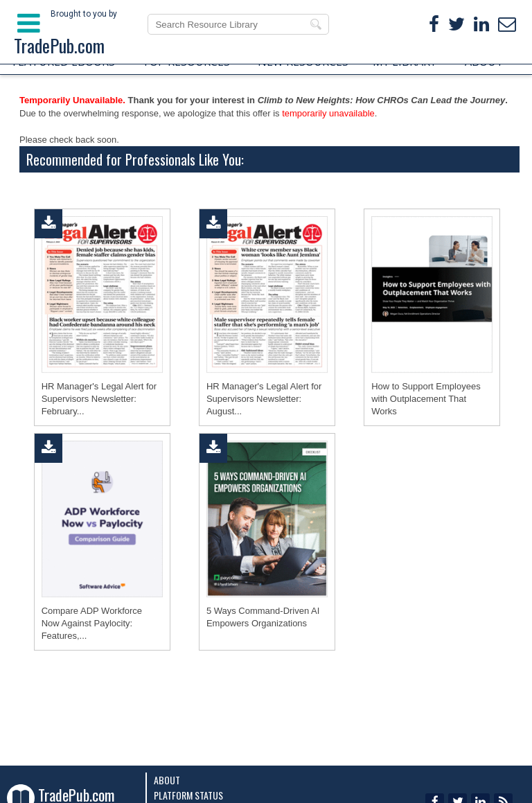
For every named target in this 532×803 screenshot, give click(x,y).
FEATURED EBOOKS (64, 62)
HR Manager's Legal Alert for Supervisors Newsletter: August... (264, 399)
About (167, 780)
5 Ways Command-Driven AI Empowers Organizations (263, 617)
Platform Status (188, 795)
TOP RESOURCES (186, 62)
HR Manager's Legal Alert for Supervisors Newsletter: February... (99, 399)
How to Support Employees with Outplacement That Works (426, 399)
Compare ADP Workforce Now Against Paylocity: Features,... (92, 623)
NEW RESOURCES (303, 62)
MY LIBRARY (405, 62)
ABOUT (484, 62)
